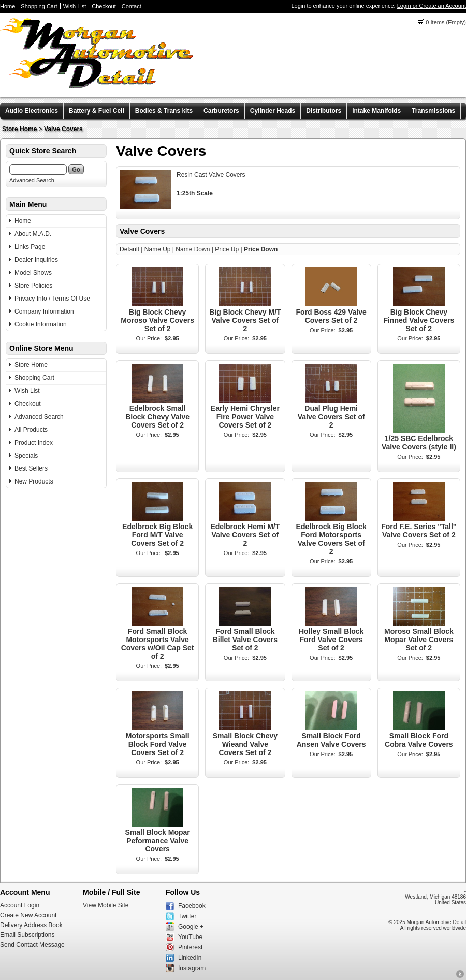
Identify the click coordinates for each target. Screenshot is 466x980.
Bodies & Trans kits (164, 111)
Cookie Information (41, 324)
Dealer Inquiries (36, 260)
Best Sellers (31, 468)
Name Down (193, 249)
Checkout (104, 6)
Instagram (192, 968)
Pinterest (190, 947)
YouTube (190, 937)
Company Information (44, 311)
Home (8, 6)
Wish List (75, 6)
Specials (26, 456)
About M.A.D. (33, 234)
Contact (132, 6)
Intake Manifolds (376, 111)
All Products (31, 430)
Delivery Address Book (31, 925)
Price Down (261, 249)
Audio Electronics (32, 111)
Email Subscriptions (27, 935)
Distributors (324, 111)
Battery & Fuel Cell (97, 111)
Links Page (30, 247)
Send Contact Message (32, 945)
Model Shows (33, 273)
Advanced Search (32, 180)
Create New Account (28, 915)
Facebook (192, 906)
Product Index (34, 443)
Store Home (19, 129)
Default (129, 249)
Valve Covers (63, 129)
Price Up (227, 249)
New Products (34, 481)
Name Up (158, 249)
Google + (191, 927)
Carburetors (221, 111)
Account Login (20, 905)
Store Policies (33, 286)
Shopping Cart (39, 6)
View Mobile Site (106, 905)
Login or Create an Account (432, 6)
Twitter (187, 916)
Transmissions (433, 111)
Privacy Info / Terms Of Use (52, 299)
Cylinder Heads (273, 111)
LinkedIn (190, 958)
